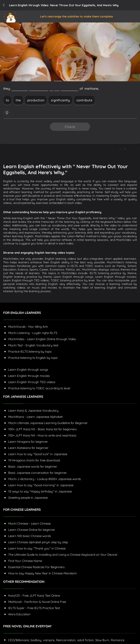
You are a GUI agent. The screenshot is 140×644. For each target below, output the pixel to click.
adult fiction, (86, 640)
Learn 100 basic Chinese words (30, 536)
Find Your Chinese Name (25, 561)
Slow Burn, (103, 640)
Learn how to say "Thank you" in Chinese (37, 548)
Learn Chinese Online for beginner (32, 530)
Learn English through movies (29, 376)
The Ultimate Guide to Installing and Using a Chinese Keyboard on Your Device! (63, 555)
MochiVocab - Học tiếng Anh (28, 327)
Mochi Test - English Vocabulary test (33, 345)
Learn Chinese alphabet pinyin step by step (38, 542)
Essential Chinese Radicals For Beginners (36, 567)
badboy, (36, 640)
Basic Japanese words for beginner (33, 466)
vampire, (49, 640)
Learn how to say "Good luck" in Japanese (38, 454)
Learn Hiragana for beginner (28, 442)
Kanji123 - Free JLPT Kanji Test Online (34, 596)
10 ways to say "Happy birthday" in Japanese (40, 491)
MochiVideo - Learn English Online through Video (42, 339)
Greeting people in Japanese (28, 498)
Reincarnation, (66, 640)
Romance (118, 640)
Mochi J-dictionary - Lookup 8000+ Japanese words (45, 479)
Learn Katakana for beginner (28, 448)
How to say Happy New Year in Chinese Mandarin (43, 573)
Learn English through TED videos (32, 382)
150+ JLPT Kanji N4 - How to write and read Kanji (42, 435)
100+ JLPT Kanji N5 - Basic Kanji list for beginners (42, 429)
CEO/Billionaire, (19, 640)
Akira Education (19, 614)
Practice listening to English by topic (33, 358)
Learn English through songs (28, 370)
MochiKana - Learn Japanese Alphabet (35, 417)
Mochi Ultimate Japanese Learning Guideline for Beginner (48, 423)
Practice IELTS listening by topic (30, 352)
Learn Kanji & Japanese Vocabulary (33, 411)
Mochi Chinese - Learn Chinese (29, 523)
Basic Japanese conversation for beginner (38, 473)
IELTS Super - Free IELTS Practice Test (34, 608)
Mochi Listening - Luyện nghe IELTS (33, 333)
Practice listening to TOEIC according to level (39, 388)
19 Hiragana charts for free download (34, 460)
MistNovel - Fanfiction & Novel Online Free (37, 602)
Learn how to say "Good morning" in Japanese (41, 485)
